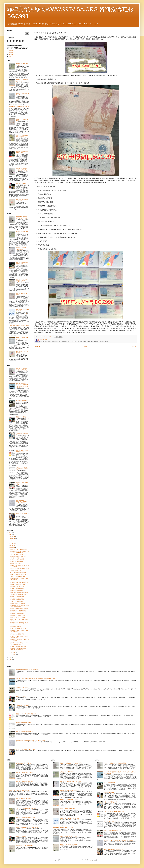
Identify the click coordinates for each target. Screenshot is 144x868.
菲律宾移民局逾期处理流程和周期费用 (22, 152)
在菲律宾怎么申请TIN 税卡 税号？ (24, 763)
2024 (10, 535)
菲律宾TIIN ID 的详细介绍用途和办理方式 (19, 107)
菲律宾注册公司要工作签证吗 (17, 597)
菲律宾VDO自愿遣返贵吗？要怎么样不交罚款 (22, 169)
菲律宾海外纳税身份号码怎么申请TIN (22, 81)
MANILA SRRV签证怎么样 (16, 555)
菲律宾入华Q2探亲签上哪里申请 (18, 574)
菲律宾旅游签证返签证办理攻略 (18, 599)
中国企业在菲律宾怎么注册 (23, 705)
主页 (86, 346)
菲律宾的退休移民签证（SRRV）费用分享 (22, 248)
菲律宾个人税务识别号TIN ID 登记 (24, 781)
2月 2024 (13, 539)
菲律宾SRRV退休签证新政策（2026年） (23, 310)
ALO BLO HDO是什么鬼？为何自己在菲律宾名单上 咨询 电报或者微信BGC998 (22, 385)
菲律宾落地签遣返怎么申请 (17, 591)
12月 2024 (13, 655)
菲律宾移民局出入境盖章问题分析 (24, 732)
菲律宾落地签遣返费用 (15, 626)
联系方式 (11, 56)
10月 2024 (13, 653)
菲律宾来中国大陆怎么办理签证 (18, 584)
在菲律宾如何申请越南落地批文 (24, 723)
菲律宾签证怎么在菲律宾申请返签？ (19, 595)
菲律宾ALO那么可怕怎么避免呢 (24, 799)
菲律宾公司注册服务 (21, 184)
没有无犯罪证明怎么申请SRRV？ (18, 557)
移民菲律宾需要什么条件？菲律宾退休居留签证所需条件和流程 (19, 552)
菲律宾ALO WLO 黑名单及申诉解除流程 (22, 451)
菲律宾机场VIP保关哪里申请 (17, 586)
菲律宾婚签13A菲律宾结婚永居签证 (25, 846)
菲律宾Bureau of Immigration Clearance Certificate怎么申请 (22, 502)
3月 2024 (13, 541)
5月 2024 (13, 545)
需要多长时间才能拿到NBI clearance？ (26, 749)
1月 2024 (13, 537)
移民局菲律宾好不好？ (15, 563)
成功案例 (11, 53)
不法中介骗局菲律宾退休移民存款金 (19, 572)
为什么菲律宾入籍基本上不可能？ (18, 601)
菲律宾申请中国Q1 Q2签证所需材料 (19, 549)
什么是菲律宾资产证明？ (22, 401)
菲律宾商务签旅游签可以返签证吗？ (19, 634)
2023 (10, 533)
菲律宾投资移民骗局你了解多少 (18, 588)
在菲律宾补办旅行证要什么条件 (18, 577)
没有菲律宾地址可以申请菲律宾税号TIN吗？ (22, 136)
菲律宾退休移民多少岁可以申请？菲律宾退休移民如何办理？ (19, 569)
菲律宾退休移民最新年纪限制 (17, 559)
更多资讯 (11, 55)
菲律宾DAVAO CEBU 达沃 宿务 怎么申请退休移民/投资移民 (19, 606)
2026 (10, 659)
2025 (10, 657)
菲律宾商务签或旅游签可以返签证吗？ (19, 582)
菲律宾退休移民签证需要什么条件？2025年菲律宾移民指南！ (19, 649)
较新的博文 (38, 346)
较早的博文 (134, 346)
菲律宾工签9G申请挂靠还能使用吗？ (19, 593)
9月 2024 (13, 547)
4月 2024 (13, 543)
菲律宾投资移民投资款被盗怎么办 (18, 646)
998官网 (11, 51)
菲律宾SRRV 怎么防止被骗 (17, 561)
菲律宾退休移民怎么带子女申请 (18, 603)
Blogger (90, 860)
